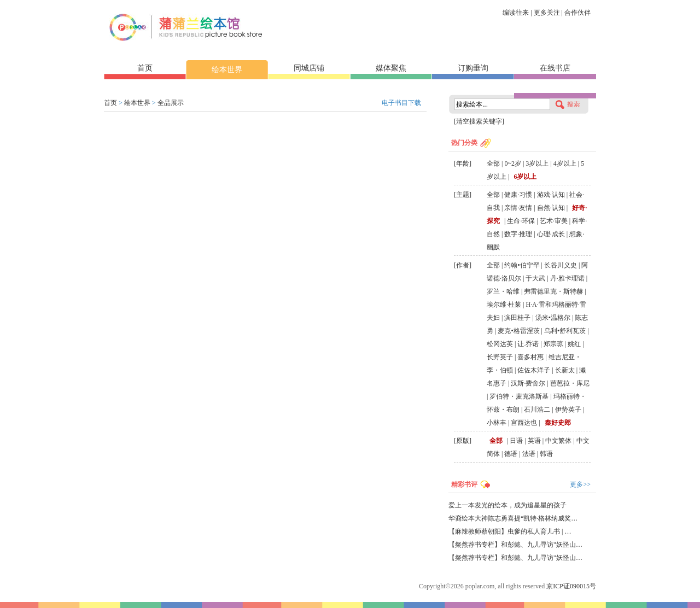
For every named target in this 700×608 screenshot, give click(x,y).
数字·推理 (518, 234)
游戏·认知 (551, 195)
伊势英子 (568, 410)
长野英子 (500, 357)
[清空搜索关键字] (479, 121)
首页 (145, 68)
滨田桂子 (517, 318)
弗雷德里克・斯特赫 (553, 291)
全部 (493, 163)
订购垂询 (473, 68)
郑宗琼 (553, 344)
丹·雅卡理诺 (567, 278)
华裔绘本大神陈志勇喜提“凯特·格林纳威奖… (513, 518)
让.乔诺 (528, 344)
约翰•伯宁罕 (522, 265)
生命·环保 (521, 221)
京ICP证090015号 (571, 586)
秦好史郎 (558, 423)
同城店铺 (309, 68)
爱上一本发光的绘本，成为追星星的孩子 (507, 505)
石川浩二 (537, 410)
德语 (511, 454)
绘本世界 (227, 70)
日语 (516, 441)
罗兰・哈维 (503, 291)
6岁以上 (525, 177)
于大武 (535, 278)
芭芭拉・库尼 (570, 383)
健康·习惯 (518, 195)
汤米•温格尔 (553, 318)
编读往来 (516, 13)
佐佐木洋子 (534, 370)
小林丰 (497, 423)
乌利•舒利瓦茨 (565, 331)
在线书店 (555, 68)
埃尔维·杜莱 (504, 305)
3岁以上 (537, 163)
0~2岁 (513, 163)
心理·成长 (551, 234)
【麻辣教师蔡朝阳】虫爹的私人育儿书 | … (510, 531)
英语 (534, 441)
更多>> (580, 484)
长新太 (565, 370)
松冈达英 (500, 344)
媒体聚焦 (391, 68)
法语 (529, 454)
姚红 (574, 344)
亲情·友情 (518, 208)
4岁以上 (565, 163)
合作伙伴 (577, 13)
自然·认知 (551, 208)
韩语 (546, 454)
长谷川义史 (561, 265)
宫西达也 (524, 423)
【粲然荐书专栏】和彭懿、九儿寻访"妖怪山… (515, 545)
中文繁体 (558, 441)
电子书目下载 (401, 103)
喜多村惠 (530, 357)
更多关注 (547, 13)
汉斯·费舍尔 (528, 383)
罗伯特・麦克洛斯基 (519, 396)
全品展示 (171, 103)
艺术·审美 (554, 221)
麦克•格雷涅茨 (518, 331)
